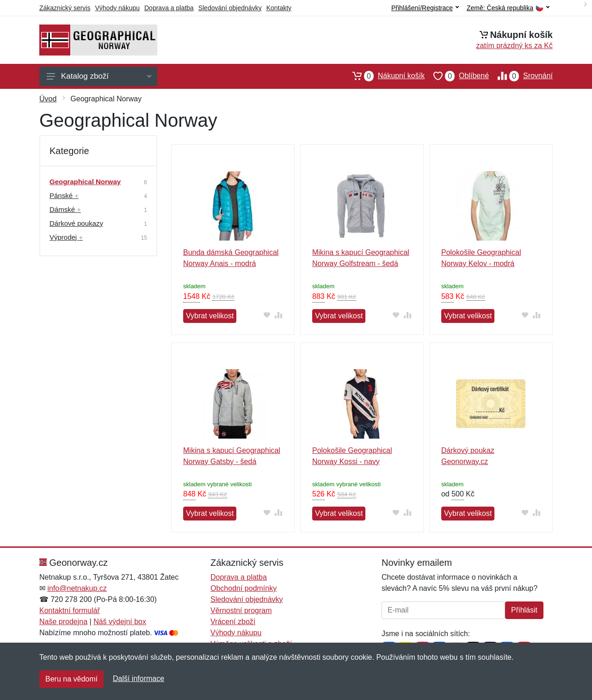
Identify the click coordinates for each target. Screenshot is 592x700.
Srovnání (521, 76)
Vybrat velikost (210, 316)
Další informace (139, 678)
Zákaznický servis (65, 8)
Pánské (64, 195)
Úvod (48, 99)
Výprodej (66, 237)
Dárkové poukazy (76, 223)
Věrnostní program (241, 610)
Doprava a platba (169, 8)
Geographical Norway (85, 182)
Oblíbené (457, 76)
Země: (508, 8)
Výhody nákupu (117, 8)
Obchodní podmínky (244, 588)
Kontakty (279, 8)
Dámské (65, 209)
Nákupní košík (384, 76)
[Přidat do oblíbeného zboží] (267, 315)
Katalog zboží (99, 76)
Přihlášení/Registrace (425, 8)
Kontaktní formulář (70, 610)
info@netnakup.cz (77, 588)
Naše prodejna (63, 622)
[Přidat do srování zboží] (279, 315)
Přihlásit (524, 610)
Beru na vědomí (71, 679)
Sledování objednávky (230, 8)
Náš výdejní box (120, 622)
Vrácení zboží (233, 622)
